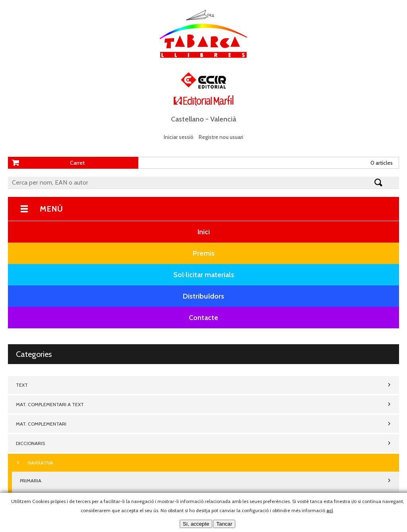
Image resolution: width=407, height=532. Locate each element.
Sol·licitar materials (204, 275)
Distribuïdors (203, 296)
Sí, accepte (196, 524)
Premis (204, 253)
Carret (77, 163)
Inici (204, 232)
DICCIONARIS (30, 443)
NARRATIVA (41, 463)
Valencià (223, 119)
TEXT (22, 385)
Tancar (224, 524)
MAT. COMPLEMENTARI (41, 424)
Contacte (203, 318)
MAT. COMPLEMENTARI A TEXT (50, 404)
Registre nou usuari (221, 137)
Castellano (187, 119)
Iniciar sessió (179, 137)
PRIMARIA (31, 481)
